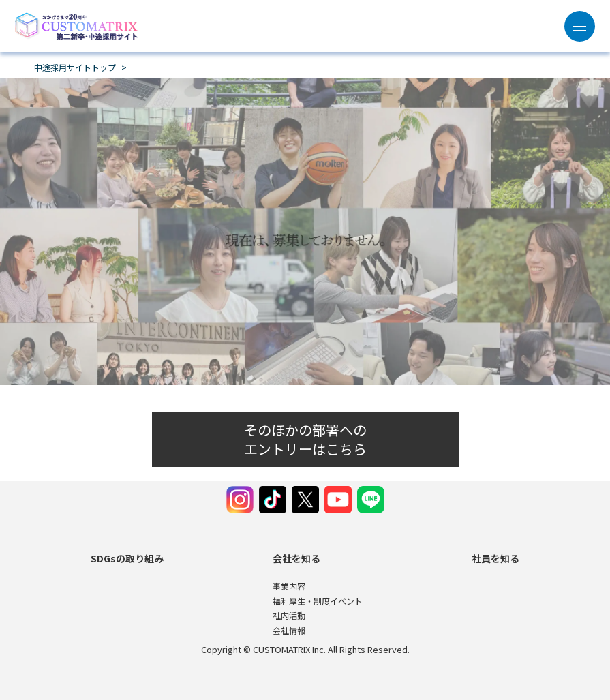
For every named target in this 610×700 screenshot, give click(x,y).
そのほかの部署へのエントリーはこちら (305, 439)
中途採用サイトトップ (75, 67)
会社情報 (289, 630)
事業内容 (289, 586)
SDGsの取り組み (127, 558)
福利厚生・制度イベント (318, 601)
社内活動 (289, 615)
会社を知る (296, 558)
